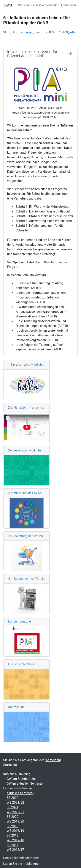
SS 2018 (13, 835)
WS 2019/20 (15, 821)
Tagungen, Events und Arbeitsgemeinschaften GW (32, 32)
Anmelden (68, 5)
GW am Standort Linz (21, 779)
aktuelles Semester (20, 793)
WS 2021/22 (15, 802)
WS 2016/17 (15, 850)
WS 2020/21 (15, 812)
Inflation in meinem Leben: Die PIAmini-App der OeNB (32, 54)
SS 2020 (13, 817)
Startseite (6, 32)
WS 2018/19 (15, 831)
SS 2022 (13, 798)
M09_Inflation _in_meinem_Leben (70, 32)
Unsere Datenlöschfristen (21, 858)
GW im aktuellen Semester (25, 784)
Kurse (14, 32)
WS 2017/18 (15, 840)
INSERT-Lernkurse (53, 32)
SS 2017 (13, 845)
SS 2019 (13, 826)
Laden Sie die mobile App (21, 864)
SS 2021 (13, 807)
